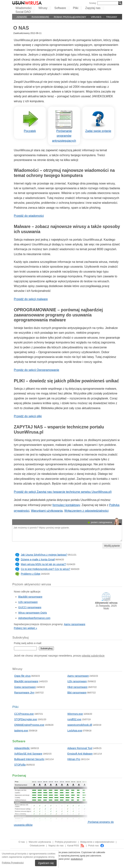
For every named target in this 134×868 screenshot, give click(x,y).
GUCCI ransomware (30, 607)
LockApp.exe (75, 731)
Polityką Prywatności (13, 863)
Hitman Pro (74, 759)
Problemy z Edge (31, 574)
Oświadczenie (37, 846)
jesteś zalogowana (101, 522)
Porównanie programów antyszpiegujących (64, 136)
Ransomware (40, 17)
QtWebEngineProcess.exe (29, 725)
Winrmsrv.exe (75, 714)
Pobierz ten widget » (26, 628)
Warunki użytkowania (40, 842)
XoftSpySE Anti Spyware (28, 754)
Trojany (112, 17)
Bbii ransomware (77, 693)
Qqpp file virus (22, 676)
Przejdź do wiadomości (29, 216)
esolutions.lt (77, 859)
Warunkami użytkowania (47, 511)
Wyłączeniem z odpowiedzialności (87, 511)
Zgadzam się (46, 863)
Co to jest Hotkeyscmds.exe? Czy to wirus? (46, 569)
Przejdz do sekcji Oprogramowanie (37, 370)
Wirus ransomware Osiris (33, 613)
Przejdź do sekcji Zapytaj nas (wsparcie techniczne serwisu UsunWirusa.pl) (63, 492)
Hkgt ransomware (78, 687)
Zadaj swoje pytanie (98, 131)
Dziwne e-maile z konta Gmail (38, 559)
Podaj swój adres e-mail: (28, 643)
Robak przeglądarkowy (70, 17)
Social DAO (23, 12)
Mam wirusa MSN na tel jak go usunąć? (44, 564)
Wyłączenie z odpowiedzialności (97, 842)
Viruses (96, 17)
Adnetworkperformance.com (34, 618)
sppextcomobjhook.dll (80, 725)
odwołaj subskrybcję (93, 656)
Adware (22, 17)
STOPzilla (20, 765)
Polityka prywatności (66, 842)
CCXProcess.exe (24, 714)
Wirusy (43, 8)
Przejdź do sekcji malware (31, 299)
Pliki (76, 8)
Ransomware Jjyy (24, 693)
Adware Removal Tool (80, 748)
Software (60, 8)
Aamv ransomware (75, 624)
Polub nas (96, 846)
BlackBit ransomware (30, 597)
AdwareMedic (22, 748)
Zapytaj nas (93, 8)
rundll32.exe (74, 719)
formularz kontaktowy (66, 505)
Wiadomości (24, 8)
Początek (30, 131)
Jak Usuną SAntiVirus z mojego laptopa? (44, 555)
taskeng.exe (21, 731)
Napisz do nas (56, 846)
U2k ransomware (28, 602)
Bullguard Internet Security (29, 759)
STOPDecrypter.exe (26, 719)
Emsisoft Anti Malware (80, 754)
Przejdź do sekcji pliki (28, 416)
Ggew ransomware (25, 687)
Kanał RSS (76, 846)
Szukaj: (93, 3)
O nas (22, 842)
